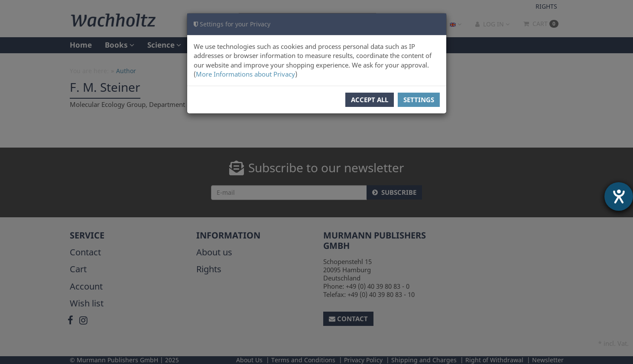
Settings (419, 100)
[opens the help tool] (619, 196)
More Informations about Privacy (245, 74)
